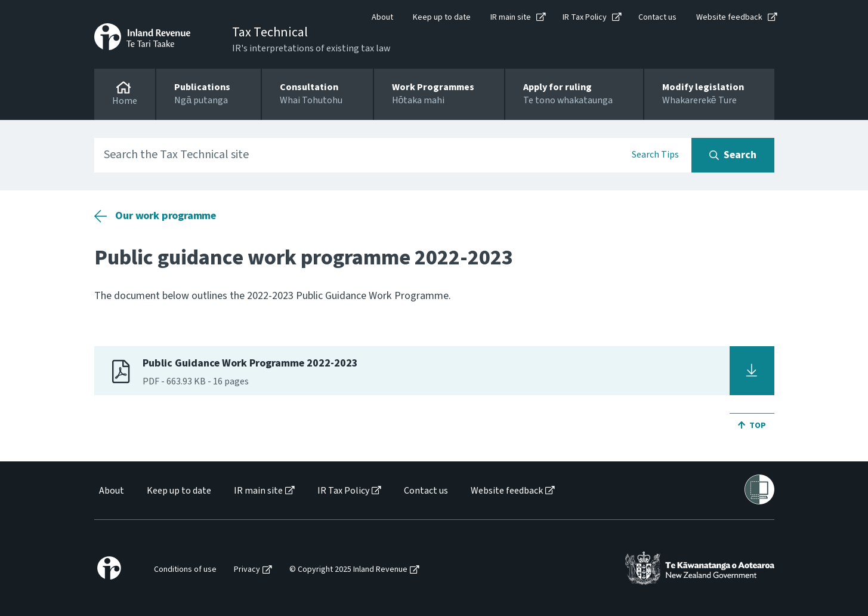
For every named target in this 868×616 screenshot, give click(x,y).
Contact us (657, 17)
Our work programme (166, 216)
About (382, 17)
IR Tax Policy (585, 17)
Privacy (247, 570)
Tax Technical (270, 32)
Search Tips (655, 155)
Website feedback (729, 17)
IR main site (511, 17)
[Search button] (733, 155)
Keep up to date (442, 17)
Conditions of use (185, 570)
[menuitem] (111, 491)
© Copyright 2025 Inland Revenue (348, 570)
